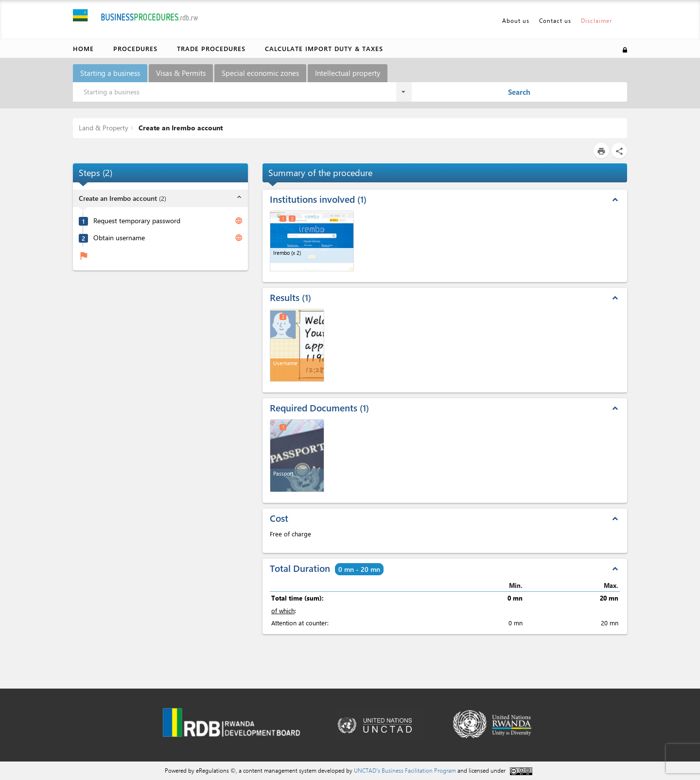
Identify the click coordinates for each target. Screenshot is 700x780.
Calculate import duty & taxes (324, 48)
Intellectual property (348, 73)
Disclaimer (596, 20)
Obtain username (119, 238)
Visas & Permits (181, 73)
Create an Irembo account (180, 128)
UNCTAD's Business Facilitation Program (405, 770)
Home (83, 48)
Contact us (555, 20)
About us (516, 20)
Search (519, 92)
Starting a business (110, 73)
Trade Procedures (211, 48)
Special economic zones (260, 73)
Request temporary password (137, 221)
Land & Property (104, 128)
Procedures (135, 48)
